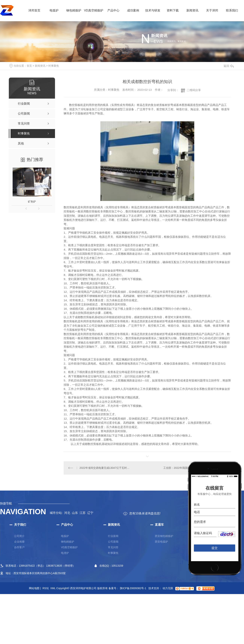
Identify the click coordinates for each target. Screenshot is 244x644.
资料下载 (173, 10)
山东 (75, 513)
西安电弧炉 (161, 542)
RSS (45, 588)
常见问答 (113, 547)
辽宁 (90, 513)
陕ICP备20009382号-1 (133, 588)
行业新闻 (113, 536)
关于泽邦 (212, 10)
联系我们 (232, 10)
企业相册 (19, 542)
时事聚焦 (54, 66)
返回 (229, 66)
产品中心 (113, 10)
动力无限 (168, 588)
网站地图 (35, 588)
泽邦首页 (34, 10)
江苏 (83, 513)
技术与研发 (153, 10)
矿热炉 (32, 202)
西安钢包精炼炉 (164, 536)
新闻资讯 (192, 10)
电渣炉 (65, 553)
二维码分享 (194, 90)
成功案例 (133, 10)
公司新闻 (113, 542)
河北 (67, 513)
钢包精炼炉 (74, 10)
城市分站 (56, 513)
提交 (215, 548)
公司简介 (19, 536)
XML (53, 588)
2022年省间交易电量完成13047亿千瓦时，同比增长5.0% (106, 468)
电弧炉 (54, 10)
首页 (29, 66)
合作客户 (19, 547)
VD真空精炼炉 (93, 10)
